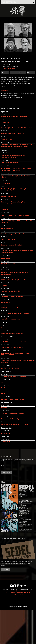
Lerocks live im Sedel (8, 239)
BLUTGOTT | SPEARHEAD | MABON (13, 413)
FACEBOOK (20, 593)
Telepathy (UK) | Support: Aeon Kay (13, 133)
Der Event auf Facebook (9, 69)
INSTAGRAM (27, 593)
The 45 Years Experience (9, 264)
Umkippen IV (5, 209)
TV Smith (4, 408)
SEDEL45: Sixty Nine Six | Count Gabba (14, 280)
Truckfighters (5, 258)
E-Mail (3, 465)
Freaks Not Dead (6, 139)
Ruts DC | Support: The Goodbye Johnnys (15, 215)
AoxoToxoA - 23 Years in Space (11, 419)
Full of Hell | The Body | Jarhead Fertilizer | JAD (16, 128)
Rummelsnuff (5, 442)
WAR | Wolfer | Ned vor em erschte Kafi (14, 342)
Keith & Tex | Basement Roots (11, 319)
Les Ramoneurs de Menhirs (10, 368)
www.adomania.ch (5, 90)
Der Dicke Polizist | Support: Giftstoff (13, 399)
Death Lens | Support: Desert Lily (12, 297)
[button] (5, 73)
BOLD (3, 328)
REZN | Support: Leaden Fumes (11, 308)
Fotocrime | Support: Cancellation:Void (14, 234)
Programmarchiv (5, 445)
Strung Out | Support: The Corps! (12, 333)
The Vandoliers (6, 302)
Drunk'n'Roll (5, 122)
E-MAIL (7, 593)
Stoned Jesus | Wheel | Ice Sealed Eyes (14, 117)
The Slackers (5, 388)
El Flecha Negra (6, 433)
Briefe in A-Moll (6, 183)
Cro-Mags (4, 285)
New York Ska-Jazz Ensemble (11, 291)
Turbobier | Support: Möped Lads (12, 245)
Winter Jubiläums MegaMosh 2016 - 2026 (14, 424)
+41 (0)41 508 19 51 (19, 591)
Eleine (3, 393)
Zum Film (6, 570)
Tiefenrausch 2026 (7, 228)
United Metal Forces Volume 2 (11, 163)
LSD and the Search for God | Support (13, 377)
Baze (3, 382)
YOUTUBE (15, 595)
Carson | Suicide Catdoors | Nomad (13, 347)
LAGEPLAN (13, 593)
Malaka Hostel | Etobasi (9, 196)
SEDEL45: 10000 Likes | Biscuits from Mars (15, 313)
